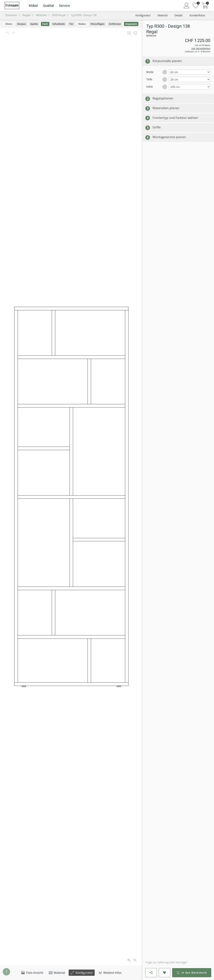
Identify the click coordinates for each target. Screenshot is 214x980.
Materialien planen (166, 108)
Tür (71, 24)
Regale (26, 15)
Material (57, 973)
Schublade (59, 24)
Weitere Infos (110, 973)
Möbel (33, 6)
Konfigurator (82, 973)
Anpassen (131, 24)
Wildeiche (41, 15)
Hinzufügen (98, 24)
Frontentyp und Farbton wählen (175, 118)
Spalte (34, 24)
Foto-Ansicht (32, 973)
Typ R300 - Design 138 (84, 15)
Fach (45, 24)
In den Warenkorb (192, 973)
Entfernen (115, 24)
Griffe (157, 127)
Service (64, 6)
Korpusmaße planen (167, 61)
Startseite (11, 15)
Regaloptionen (163, 98)
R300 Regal (59, 15)
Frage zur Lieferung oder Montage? (166, 962)
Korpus (21, 24)
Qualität (48, 6)
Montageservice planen (169, 137)
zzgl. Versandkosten (201, 48)
